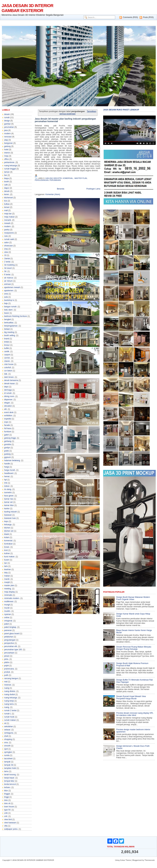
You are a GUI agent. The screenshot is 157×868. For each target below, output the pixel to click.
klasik (7, 534)
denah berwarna (11, 380)
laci (6, 563)
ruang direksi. (10, 691)
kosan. (7, 547)
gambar (7, 124)
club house (9, 364)
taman (7, 172)
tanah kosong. (10, 775)
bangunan (8, 143)
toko (6, 800)
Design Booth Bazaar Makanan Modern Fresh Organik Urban (133, 598)
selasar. (7, 730)
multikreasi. (9, 601)
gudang (7, 454)
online (7, 618)
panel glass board (12, 634)
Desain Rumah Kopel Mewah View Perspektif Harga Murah (131, 697)
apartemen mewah (12, 287)
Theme (128, 860)
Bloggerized (137, 860)
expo (6, 422)
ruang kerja (9, 701)
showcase (8, 246)
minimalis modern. (12, 598)
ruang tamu (9, 704)
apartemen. (9, 291)
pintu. (6, 659)
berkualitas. (9, 323)
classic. (7, 361)
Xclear (122, 860)
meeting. (8, 589)
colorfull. (8, 367)
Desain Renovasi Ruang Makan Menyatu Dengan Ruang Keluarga (134, 648)
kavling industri (10, 512)
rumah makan (10, 720)
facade (7, 425)
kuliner (7, 553)
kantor (7, 509)
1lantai (7, 259)
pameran (8, 630)
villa (6, 826)
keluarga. (8, 525)
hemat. (7, 476)
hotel (6, 150)
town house (9, 807)
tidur (6, 791)
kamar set (8, 502)
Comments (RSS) (130, 17)
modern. (8, 226)
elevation (8, 406)
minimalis (8, 595)
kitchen (7, 528)
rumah (7, 117)
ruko (6, 236)
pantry (7, 230)
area (6, 294)
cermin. (7, 358)
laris (6, 566)
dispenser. (9, 400)
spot (6, 749)
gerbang (8, 441)
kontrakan (8, 544)
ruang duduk (10, 694)
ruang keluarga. (11, 698)
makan (7, 576)
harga (7, 467)
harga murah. (10, 470)
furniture (8, 432)
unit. (6, 816)
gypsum (8, 457)
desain (7, 114)
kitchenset (8, 198)
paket (6, 624)
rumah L (8, 714)
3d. (6, 271)
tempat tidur (9, 781)
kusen (7, 560)
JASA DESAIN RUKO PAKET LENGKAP (121, 110)
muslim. (7, 611)
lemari (7, 207)
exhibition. (8, 416)
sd (5, 723)
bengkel (8, 319)
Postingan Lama (93, 189)
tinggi (6, 797)
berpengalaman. (11, 326)
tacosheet (8, 759)
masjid (7, 582)
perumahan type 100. (13, 650)
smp (6, 249)
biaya (6, 178)
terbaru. (7, 787)
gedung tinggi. (10, 438)
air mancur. (9, 278)
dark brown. (9, 377)
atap (6, 140)
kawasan (8, 515)
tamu (6, 771)
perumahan (9, 127)
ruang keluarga (11, 166)
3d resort (8, 268)
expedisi (8, 419)
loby (6, 573)
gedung (7, 146)
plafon (7, 662)
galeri (6, 435)
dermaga (8, 390)
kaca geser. (9, 496)
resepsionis (9, 233)
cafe (6, 185)
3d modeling (9, 265)
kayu (6, 521)
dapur (7, 188)
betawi (7, 329)
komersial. (9, 541)
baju (6, 303)
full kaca (8, 428)
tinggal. (7, 794)
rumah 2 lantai (10, 710)
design (7, 121)
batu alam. (9, 310)
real (6, 682)
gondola (8, 444)
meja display (10, 592)
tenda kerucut (10, 784)
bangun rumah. (11, 307)
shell (6, 736)
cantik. (7, 351)
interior (7, 153)
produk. (7, 672)
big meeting (9, 332)
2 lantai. (8, 262)
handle (7, 464)
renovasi (8, 137)
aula (6, 297)
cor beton (8, 371)
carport (7, 355)
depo (6, 387)
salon (6, 242)
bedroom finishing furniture (16, 316)
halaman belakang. (12, 460)
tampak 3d (9, 765)
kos (6, 201)
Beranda (60, 189)
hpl (5, 480)
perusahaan (9, 653)
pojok (6, 666)
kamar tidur (9, 505)
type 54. (8, 810)
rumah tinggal (10, 169)
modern (7, 134)
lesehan (8, 569)
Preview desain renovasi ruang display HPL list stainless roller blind (135, 714)
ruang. (7, 707)
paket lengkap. (10, 627)
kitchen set (9, 531)
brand (7, 339)
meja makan (9, 217)
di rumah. (8, 393)
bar (6, 175)
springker (8, 752)
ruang (7, 688)
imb (6, 483)
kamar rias (9, 499)
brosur (7, 345)
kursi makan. (10, 557)
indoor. (7, 486)
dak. (6, 374)
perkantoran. (10, 162)
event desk (9, 412)
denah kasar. (10, 384)
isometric (8, 492)
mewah (7, 223)
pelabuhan (9, 637)
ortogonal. (8, 621)
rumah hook (9, 717)
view (6, 252)
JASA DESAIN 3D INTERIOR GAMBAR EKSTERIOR (27, 8)
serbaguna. (9, 733)
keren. (7, 194)
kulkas (7, 204)
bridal (6, 342)
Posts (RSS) (148, 17)
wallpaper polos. (11, 829)
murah (7, 608)
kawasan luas (10, 518)
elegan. (7, 403)
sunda (7, 755)
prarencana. (9, 669)
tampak (7, 762)
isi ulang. (8, 489)
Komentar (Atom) (53, 194)
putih (6, 675)
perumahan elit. (11, 646)
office (6, 159)
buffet (7, 348)
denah (7, 191)
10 (5, 255)
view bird (8, 819)
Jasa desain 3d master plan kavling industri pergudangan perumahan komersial (65, 120)
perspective (9, 643)
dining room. (9, 396)
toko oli (7, 803)
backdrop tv (9, 300)
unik (6, 813)
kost (6, 550)
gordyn (7, 448)
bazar (7, 313)
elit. (6, 409)
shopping (8, 739)
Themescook (150, 860)
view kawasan (10, 823)
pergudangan (10, 640)
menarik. (8, 220)
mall (6, 210)
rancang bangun (11, 678)
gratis (6, 451)
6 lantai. (8, 275)
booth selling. (10, 335)
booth (7, 182)
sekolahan (9, 726)
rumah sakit (9, 239)
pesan (7, 656)
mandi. (7, 579)
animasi (7, 284)
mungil (7, 605)
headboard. (9, 473)
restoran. (8, 685)
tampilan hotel (10, 768)
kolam (7, 537)
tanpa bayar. (9, 778)
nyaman (8, 614)
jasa (6, 130)
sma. (6, 743)
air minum (8, 281)
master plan (9, 585)
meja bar (8, 214)
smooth (7, 746)
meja (6, 156)
